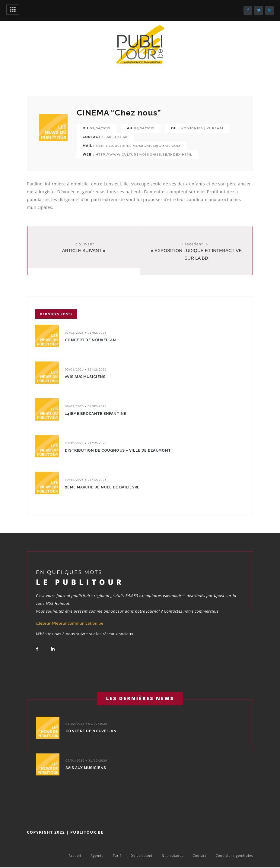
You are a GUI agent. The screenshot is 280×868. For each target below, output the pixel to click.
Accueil (75, 856)
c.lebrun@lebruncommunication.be (70, 623)
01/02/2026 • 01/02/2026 (86, 333)
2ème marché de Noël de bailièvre (102, 487)
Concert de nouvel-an (90, 340)
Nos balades (172, 856)
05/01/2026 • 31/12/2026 (86, 369)
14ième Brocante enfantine (96, 414)
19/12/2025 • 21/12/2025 (86, 480)
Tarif (117, 856)
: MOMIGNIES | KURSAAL (201, 128)
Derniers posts (56, 314)
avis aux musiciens (85, 377)
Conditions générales (234, 856)
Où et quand (142, 856)
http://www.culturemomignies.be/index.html (144, 155)
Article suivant (82, 250)
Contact (200, 856)
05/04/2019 (100, 128)
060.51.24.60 (116, 137)
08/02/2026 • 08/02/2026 (86, 406)
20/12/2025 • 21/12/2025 (86, 443)
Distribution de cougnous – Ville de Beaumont (118, 450)
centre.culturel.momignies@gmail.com (138, 146)
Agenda (97, 856)
